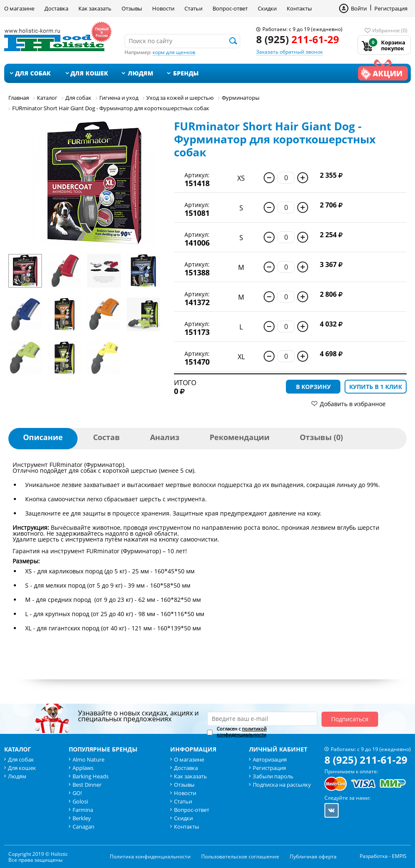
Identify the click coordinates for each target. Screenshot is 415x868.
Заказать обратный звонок (289, 52)
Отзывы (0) (321, 437)
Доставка (56, 8)
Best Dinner (87, 785)
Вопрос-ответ (230, 8)
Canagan (83, 827)
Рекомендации (240, 437)
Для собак (33, 73)
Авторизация (270, 759)
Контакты (299, 8)
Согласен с (242, 732)
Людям (141, 73)
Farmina (83, 810)
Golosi (80, 801)
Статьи (193, 8)
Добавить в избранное (353, 404)
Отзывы (132, 8)
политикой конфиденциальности (242, 732)
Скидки (267, 8)
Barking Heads (91, 776)
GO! (77, 793)
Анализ (165, 437)
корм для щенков (174, 52)
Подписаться (350, 719)
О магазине (19, 8)
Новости (163, 8)
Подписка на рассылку (282, 785)
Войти (359, 8)
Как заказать (95, 8)
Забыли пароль (273, 776)
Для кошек (89, 73)
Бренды (186, 73)
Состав (106, 437)
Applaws (83, 768)
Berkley (82, 818)
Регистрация (391, 8)
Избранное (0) (390, 30)
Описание (43, 437)
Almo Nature (88, 759)
